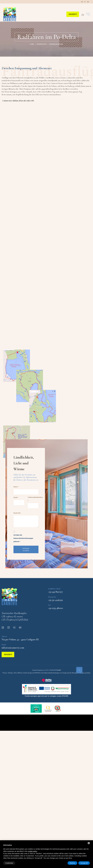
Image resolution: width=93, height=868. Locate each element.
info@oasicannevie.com (13, 648)
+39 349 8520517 (55, 592)
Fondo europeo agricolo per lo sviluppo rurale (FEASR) (47, 696)
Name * (16, 487)
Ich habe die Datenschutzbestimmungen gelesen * (23, 538)
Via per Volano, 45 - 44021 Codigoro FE (20, 639)
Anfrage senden (26, 549)
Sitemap (10, 673)
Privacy (5, 673)
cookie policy (32, 851)
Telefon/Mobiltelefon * (35, 499)
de (82, 2)
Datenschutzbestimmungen (52, 673)
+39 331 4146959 (55, 600)
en (88, 2)
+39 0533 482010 (56, 608)
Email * (16, 497)
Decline (72, 863)
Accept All (84, 863)
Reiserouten (41, 44)
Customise (9, 863)
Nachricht (17, 513)
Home (32, 44)
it (85, 2)
